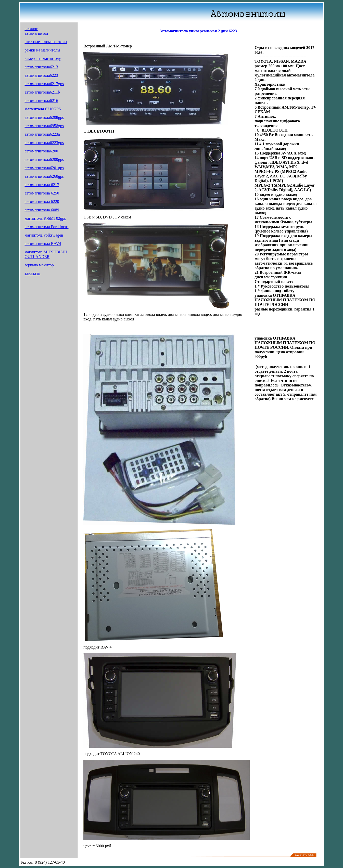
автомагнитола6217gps (44, 84)
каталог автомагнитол (36, 31)
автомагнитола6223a (42, 134)
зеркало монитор (39, 265)
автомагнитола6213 (41, 67)
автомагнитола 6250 (42, 193)
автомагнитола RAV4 (43, 244)
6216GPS (53, 109)
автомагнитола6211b (42, 92)
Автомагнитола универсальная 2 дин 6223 (198, 31)
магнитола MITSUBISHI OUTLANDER (46, 254)
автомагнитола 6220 (42, 202)
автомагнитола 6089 (42, 210)
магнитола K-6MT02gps (45, 218)
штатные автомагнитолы (46, 42)
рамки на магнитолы (42, 50)
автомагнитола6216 (41, 101)
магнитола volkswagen (44, 235)
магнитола (35, 109)
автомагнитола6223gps (44, 143)
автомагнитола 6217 (42, 185)
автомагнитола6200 (41, 151)
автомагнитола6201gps (44, 168)
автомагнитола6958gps (44, 126)
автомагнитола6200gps (44, 159)
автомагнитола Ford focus (46, 227)
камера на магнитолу (43, 59)
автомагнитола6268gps (44, 176)
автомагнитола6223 (41, 75)
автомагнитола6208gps (44, 117)
